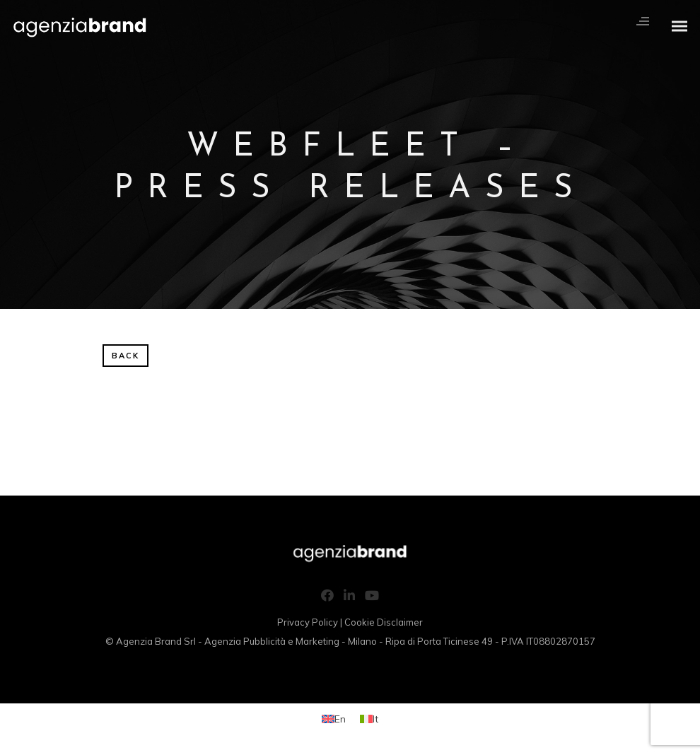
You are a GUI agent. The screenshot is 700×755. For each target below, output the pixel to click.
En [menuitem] (340, 719)
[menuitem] (334, 719)
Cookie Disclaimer (384, 622)
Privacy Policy (308, 622)
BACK (126, 356)
